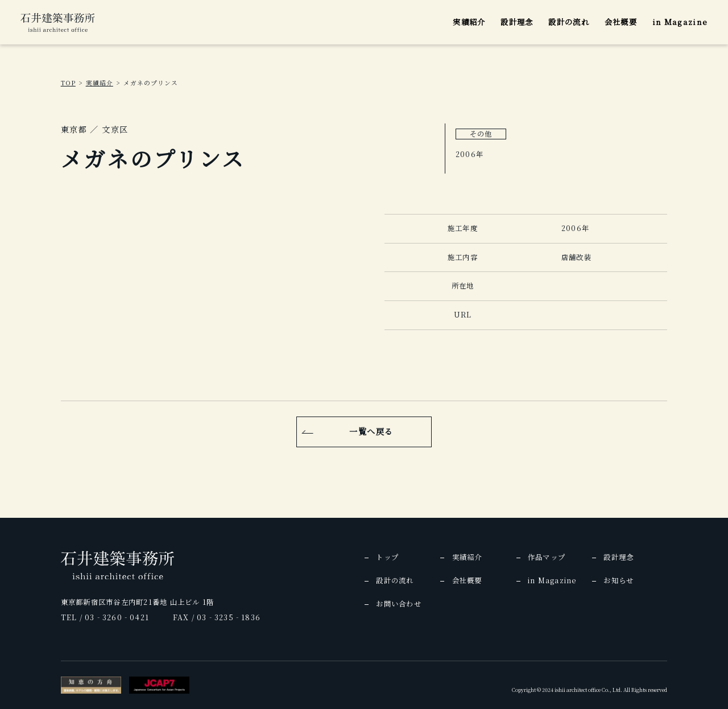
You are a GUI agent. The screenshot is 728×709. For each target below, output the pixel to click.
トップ (387, 557)
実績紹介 (469, 22)
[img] (58, 22)
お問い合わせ (398, 604)
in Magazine (680, 22)
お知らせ (619, 580)
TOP (68, 83)
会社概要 (621, 22)
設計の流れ (569, 22)
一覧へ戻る (371, 431)
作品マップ (547, 557)
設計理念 (517, 22)
